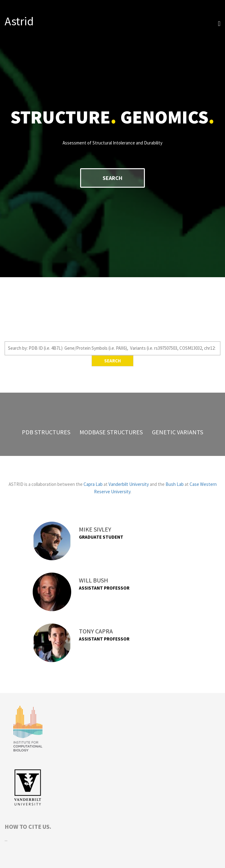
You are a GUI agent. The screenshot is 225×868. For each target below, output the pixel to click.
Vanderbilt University (129, 484)
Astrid (19, 21)
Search (112, 178)
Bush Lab (175, 484)
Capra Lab (93, 484)
